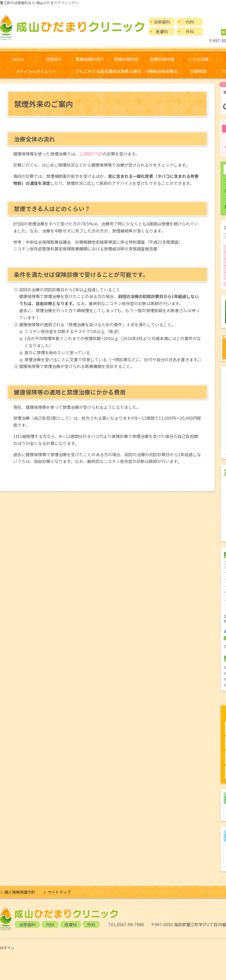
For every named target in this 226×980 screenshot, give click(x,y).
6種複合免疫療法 (162, 71)
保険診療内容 (126, 59)
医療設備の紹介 (90, 59)
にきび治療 (198, 59)
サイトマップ (59, 892)
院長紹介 (54, 59)
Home (18, 59)
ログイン (7, 948)
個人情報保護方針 (20, 892)
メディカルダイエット (36, 71)
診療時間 (198, 71)
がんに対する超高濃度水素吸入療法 (108, 71)
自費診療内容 (162, 59)
